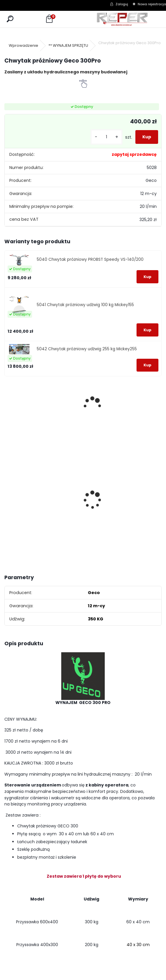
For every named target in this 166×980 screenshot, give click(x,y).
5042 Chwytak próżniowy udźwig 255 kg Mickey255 (87, 349)
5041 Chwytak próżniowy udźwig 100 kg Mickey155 (85, 305)
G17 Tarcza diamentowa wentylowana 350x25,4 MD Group (103, 508)
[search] (10, 19)
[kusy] (106, 137)
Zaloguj (122, 4)
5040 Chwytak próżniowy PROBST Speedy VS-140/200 (90, 259)
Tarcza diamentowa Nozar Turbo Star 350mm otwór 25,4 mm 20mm (63, 490)
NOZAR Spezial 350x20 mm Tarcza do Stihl (139, 499)
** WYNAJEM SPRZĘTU (68, 45)
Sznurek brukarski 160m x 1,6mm (24, 486)
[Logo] (122, 19)
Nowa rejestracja (152, 4)
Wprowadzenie (23, 45)
